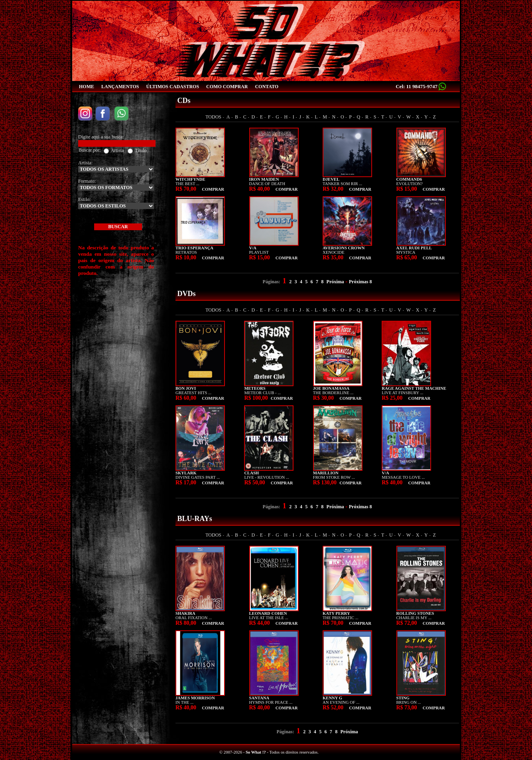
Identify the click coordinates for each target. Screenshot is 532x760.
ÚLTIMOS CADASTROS (172, 87)
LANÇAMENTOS (120, 87)
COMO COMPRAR (227, 87)
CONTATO (267, 87)
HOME (87, 87)
